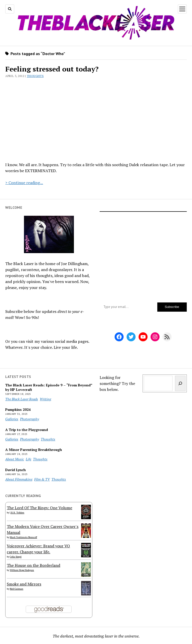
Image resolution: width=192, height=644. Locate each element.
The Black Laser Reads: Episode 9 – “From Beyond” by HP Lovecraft (49, 387)
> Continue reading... (24, 183)
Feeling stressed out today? (52, 69)
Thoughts (35, 76)
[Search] (180, 383)
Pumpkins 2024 (18, 410)
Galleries (12, 419)
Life (28, 459)
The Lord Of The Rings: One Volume (39, 508)
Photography (29, 419)
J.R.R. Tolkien (17, 513)
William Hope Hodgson (22, 570)
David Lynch (15, 470)
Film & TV (42, 479)
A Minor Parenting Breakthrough (34, 450)
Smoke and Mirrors (24, 584)
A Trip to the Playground (27, 430)
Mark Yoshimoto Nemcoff (23, 537)
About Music (15, 459)
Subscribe (172, 307)
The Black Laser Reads (22, 399)
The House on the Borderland (33, 565)
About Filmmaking (19, 479)
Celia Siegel (16, 557)
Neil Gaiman (16, 589)
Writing (45, 399)
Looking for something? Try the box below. (117, 383)
